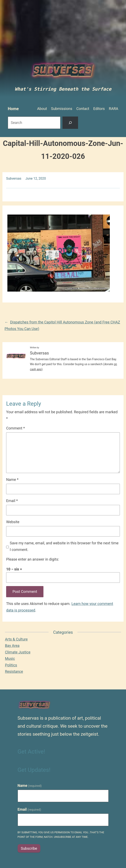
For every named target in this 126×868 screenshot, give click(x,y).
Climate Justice (18, 652)
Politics (11, 665)
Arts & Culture (16, 639)
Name (12, 480)
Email (12, 501)
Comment (15, 428)
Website (13, 522)
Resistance (14, 671)
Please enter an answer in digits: (33, 559)
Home (13, 109)
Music (10, 659)
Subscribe (29, 848)
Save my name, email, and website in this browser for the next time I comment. (64, 546)
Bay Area (12, 646)
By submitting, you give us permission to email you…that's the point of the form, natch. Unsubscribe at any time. (61, 835)
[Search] (70, 123)
